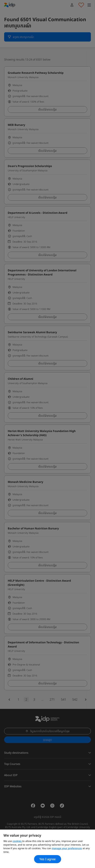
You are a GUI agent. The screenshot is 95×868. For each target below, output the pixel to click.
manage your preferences (67, 848)
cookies (17, 841)
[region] (47, 849)
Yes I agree (47, 859)
